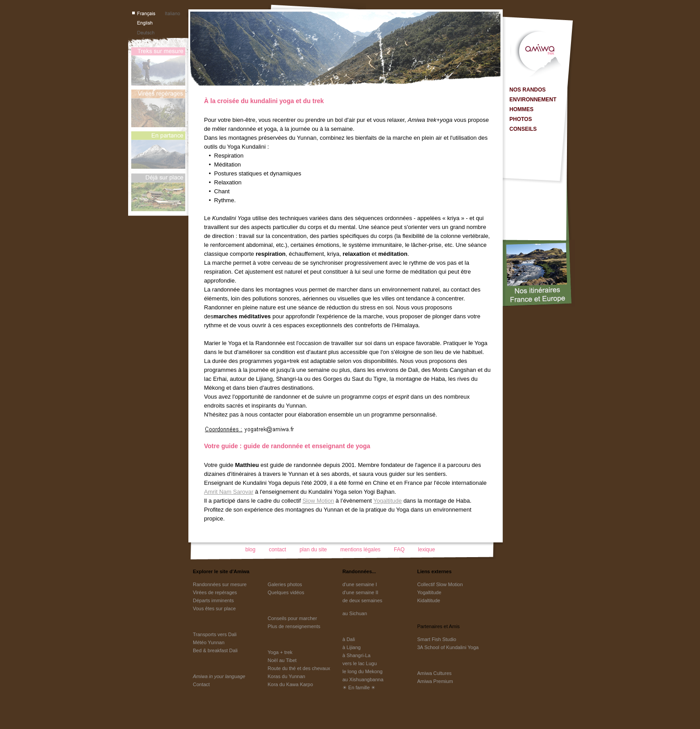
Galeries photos (285, 584)
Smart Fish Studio (437, 639)
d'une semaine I (360, 584)
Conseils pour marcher (293, 618)
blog (251, 550)
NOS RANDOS (527, 90)
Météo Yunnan (209, 642)
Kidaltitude (429, 600)
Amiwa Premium (435, 681)
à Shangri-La (356, 655)
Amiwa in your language (219, 676)
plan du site (313, 550)
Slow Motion (318, 501)
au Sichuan (355, 613)
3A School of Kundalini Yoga (448, 647)
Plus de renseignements (294, 626)
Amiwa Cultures (435, 673)
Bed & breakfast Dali (215, 650)
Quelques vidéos (286, 592)
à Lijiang (352, 647)
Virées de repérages (215, 592)
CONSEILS (523, 129)
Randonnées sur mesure (220, 584)
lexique (426, 550)
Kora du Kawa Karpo (291, 684)
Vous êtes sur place (214, 608)
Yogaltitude (387, 501)
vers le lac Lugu (360, 663)
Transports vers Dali (215, 634)
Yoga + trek (280, 652)
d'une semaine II (360, 592)
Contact (201, 684)
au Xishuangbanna (363, 679)
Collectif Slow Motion (440, 584)
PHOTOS (521, 119)
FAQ (399, 550)
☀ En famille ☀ (359, 687)
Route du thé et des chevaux (299, 668)
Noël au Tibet (282, 660)
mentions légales (360, 550)
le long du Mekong (362, 671)
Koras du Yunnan (287, 676)
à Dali (349, 639)
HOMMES (521, 109)
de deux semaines (362, 600)
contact (277, 550)
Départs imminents (213, 600)
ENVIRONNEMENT (533, 100)
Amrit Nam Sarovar (229, 492)
